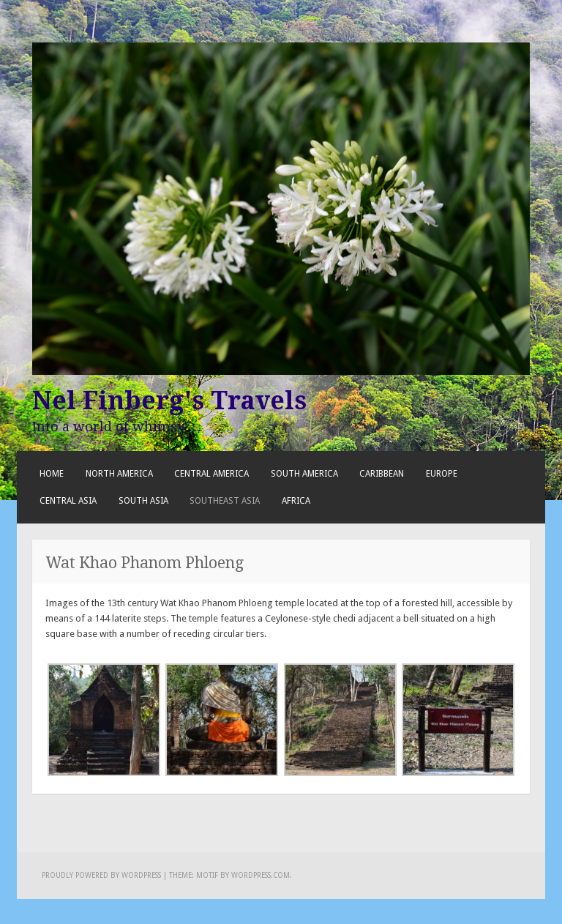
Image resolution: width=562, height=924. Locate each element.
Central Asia (68, 501)
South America (304, 474)
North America (119, 474)
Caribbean (382, 474)
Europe (442, 474)
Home (52, 474)
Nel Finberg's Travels (169, 400)
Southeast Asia (225, 501)
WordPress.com (261, 875)
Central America (211, 474)
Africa (296, 501)
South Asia (143, 501)
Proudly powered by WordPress (101, 875)
